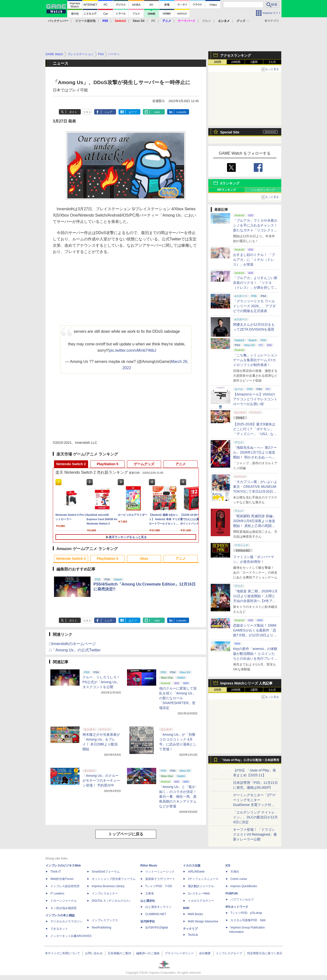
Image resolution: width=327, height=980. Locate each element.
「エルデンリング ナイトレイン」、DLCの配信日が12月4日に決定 (255, 817)
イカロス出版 (192, 866)
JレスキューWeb (199, 893)
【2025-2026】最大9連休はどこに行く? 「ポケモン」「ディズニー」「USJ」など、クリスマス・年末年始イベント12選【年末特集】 (255, 434)
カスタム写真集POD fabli (248, 920)
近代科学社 (148, 921)
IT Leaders (57, 893)
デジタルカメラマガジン (66, 921)
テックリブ (190, 929)
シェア (108, 112)
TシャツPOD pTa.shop (246, 913)
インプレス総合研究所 (65, 886)
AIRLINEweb (196, 872)
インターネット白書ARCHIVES (71, 936)
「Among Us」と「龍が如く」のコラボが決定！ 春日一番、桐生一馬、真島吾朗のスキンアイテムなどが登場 (178, 796)
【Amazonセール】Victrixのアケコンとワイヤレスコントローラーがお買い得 (255, 399)
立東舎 (150, 893)
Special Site (230, 132)
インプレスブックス (105, 920)
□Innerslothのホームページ (73, 644)
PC (153, 21)
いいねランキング (263, 190)
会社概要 (205, 953)
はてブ (133, 112)
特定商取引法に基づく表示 (265, 953)
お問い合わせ (94, 953)
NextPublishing (101, 927)
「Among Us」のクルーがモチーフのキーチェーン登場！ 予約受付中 (101, 780)
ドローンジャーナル (64, 901)
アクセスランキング (236, 55)
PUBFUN (232, 893)
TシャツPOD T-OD (159, 886)
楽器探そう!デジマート (160, 879)
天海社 (235, 872)
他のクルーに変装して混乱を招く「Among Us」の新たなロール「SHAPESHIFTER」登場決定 (178, 698)
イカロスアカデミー (201, 901)
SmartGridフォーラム (106, 872)
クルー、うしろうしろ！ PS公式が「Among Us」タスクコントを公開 (101, 682)
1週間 (254, 62)
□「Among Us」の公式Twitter (75, 650)
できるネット (59, 929)
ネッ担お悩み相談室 (64, 908)
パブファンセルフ (242, 900)
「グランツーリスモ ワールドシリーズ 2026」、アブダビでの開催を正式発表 (254, 306)
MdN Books (195, 914)
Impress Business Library (108, 886)
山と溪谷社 (148, 901)
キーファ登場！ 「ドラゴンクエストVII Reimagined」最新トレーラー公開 (255, 834)
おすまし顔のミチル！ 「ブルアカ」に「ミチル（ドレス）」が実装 (254, 260)
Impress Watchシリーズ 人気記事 (246, 683)
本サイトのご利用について (63, 953)
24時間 (236, 62)
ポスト (73, 112)
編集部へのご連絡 (148, 953)
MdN (186, 908)
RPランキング (227, 190)
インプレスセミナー (105, 893)
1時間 (218, 62)
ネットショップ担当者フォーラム (114, 879)
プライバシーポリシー (179, 953)
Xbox (144, 559)
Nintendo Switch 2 (71, 464)
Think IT (56, 872)
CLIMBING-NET (156, 914)
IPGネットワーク (237, 907)
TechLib (193, 935)
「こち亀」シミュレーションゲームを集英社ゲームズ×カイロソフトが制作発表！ (255, 360)
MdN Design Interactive (203, 921)
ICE (228, 866)
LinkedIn (182, 112)
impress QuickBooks (244, 886)
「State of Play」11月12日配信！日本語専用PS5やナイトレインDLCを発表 (250, 761)
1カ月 (272, 62)
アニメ (181, 464)
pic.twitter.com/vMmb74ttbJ (133, 350)
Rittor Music (149, 866)
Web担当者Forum (62, 879)
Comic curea (239, 879)
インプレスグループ (229, 953)
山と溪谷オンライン (158, 907)
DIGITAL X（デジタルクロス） (112, 901)
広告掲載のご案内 (119, 953)
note (157, 112)
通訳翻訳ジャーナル (201, 886)
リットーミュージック (160, 872)
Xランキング (230, 183)
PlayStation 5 (108, 464)
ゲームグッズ (144, 464)
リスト (87, 112)
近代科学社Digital (157, 927)
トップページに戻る (126, 834)
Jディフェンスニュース (203, 879)
